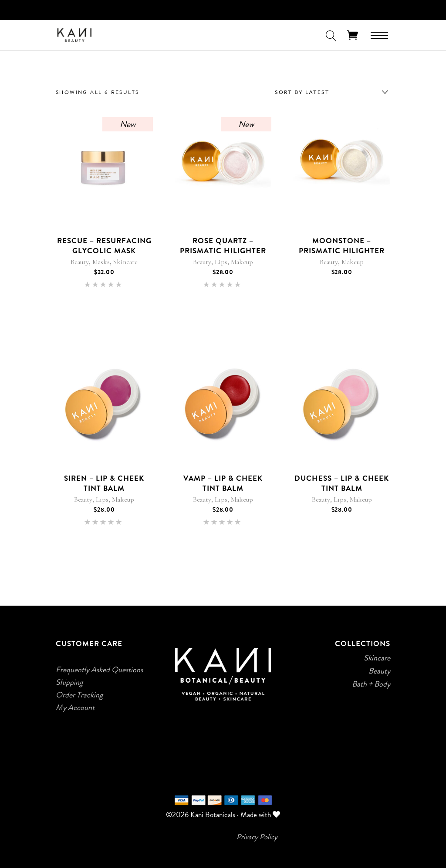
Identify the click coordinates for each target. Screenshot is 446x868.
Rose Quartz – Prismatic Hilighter (223, 246)
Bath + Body (371, 684)
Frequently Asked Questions (99, 670)
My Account (75, 707)
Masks (101, 262)
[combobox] (329, 92)
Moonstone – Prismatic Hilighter (342, 246)
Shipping (69, 682)
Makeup (242, 262)
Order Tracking (79, 695)
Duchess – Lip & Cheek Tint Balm (341, 483)
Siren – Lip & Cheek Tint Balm (104, 483)
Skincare (125, 262)
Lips (221, 262)
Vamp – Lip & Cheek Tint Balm (223, 483)
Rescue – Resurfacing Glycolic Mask (104, 246)
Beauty (80, 262)
